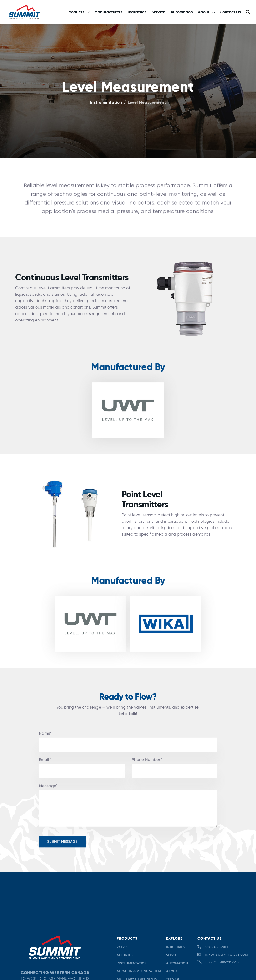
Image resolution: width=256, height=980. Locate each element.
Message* (48, 797)
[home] (24, 12)
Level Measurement (147, 103)
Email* (45, 770)
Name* (45, 744)
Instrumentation (106, 103)
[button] (78, 12)
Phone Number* (147, 770)
